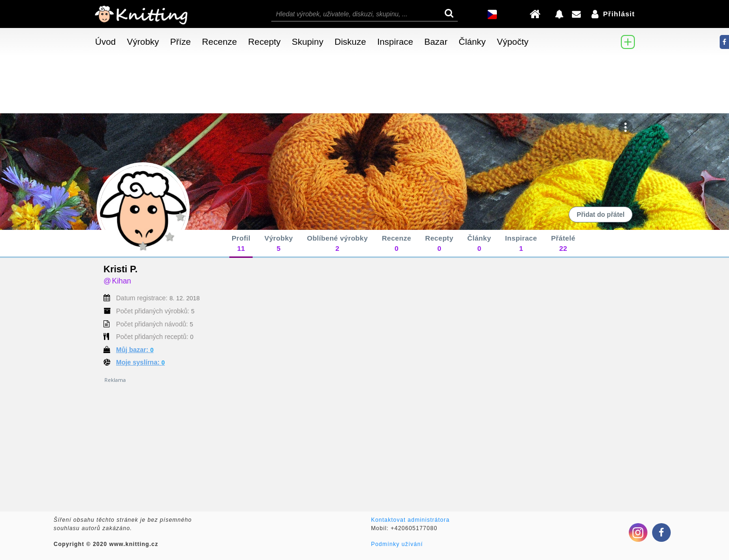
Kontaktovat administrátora (410, 520)
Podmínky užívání (397, 544)
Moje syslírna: (141, 362)
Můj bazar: (135, 350)
